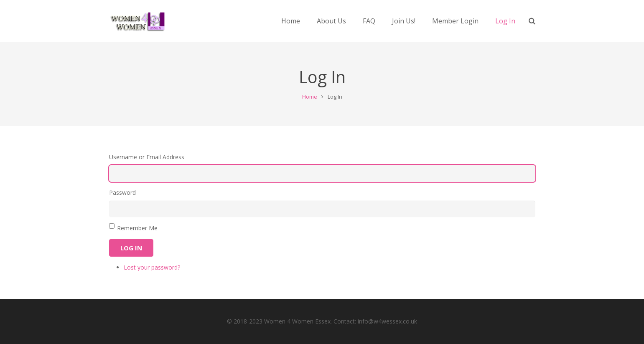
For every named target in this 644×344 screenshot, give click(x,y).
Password (122, 192)
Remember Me (137, 228)
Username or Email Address (147, 157)
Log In (131, 248)
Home (310, 97)
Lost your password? (152, 267)
